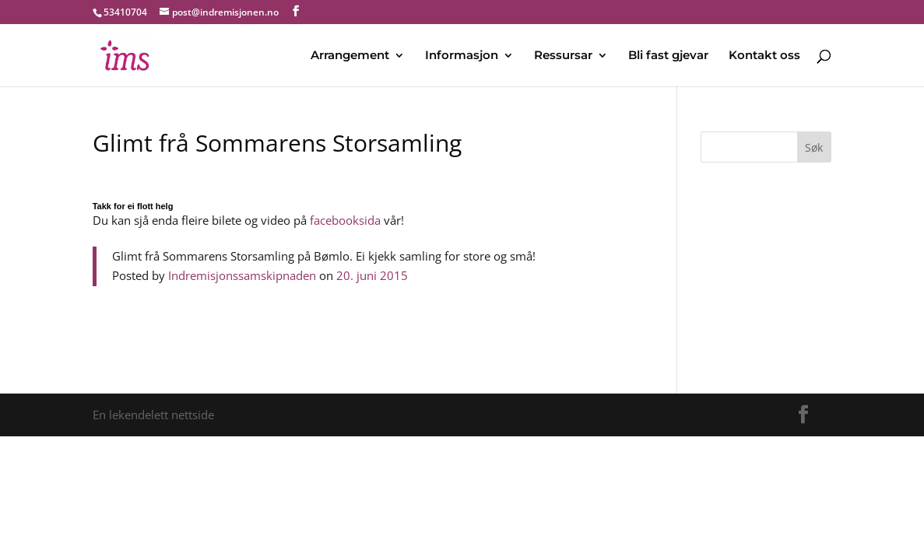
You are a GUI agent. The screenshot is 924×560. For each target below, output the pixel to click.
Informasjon (462, 56)
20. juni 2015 (372, 275)
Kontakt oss (764, 56)
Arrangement (350, 56)
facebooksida (345, 220)
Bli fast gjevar (668, 56)
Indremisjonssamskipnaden (242, 275)
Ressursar (563, 56)
